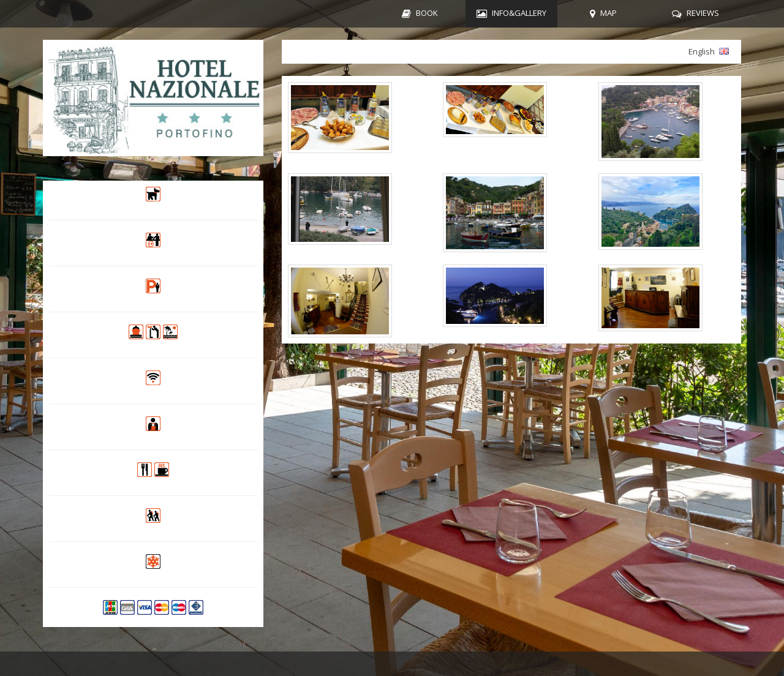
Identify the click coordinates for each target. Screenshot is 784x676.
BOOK (427, 13)
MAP (609, 13)
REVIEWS (703, 13)
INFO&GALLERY (519, 13)
